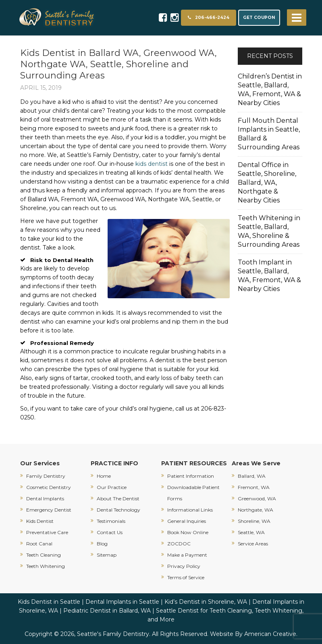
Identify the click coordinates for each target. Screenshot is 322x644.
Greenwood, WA (257, 498)
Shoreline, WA (254, 521)
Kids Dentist (40, 521)
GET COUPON (259, 18)
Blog (102, 544)
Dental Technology (118, 510)
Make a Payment (187, 555)
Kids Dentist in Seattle (49, 602)
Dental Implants (45, 498)
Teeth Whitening (46, 566)
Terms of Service (186, 577)
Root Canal (39, 544)
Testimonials (111, 521)
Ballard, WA (252, 476)
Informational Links (190, 510)
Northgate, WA (256, 510)
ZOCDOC (179, 544)
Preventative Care (47, 532)
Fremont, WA (254, 487)
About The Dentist (118, 498)
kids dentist (152, 164)
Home (104, 476)
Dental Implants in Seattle (122, 602)
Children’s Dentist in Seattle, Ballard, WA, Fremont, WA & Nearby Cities (270, 90)
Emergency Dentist (49, 510)
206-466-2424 (209, 18)
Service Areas (253, 544)
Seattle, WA (251, 532)
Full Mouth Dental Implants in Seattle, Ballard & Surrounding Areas (269, 134)
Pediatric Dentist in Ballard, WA (107, 611)
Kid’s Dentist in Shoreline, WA (206, 602)
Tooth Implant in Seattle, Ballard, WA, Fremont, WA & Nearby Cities (269, 276)
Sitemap (107, 555)
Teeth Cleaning (44, 555)
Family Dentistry (46, 476)
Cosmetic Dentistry (49, 487)
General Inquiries (187, 521)
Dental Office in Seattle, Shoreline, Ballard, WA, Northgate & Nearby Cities (267, 183)
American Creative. (271, 634)
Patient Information (191, 476)
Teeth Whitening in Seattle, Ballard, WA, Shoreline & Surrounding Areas (269, 231)
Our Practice (112, 487)
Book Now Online (188, 532)
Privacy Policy (184, 566)
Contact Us (110, 532)
